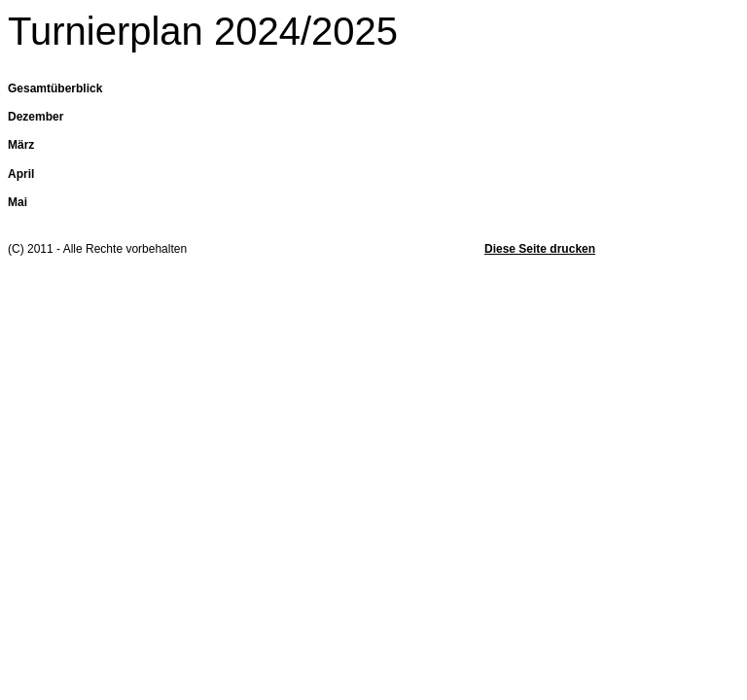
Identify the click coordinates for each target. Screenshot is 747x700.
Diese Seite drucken (540, 249)
